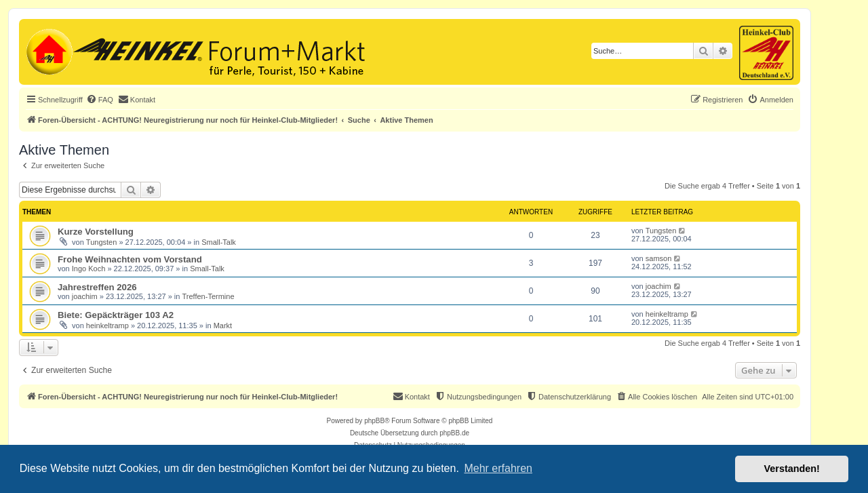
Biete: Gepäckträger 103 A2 (116, 315)
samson (659, 258)
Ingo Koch (89, 269)
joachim (85, 296)
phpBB (374, 421)
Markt (223, 326)
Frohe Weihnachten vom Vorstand (130, 259)
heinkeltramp (107, 326)
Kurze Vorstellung (96, 232)
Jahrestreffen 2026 (97, 287)
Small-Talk (219, 242)
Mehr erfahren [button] (498, 468)
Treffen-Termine (209, 296)
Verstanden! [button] (792, 469)
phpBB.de (454, 433)
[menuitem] (100, 100)
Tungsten (101, 242)
